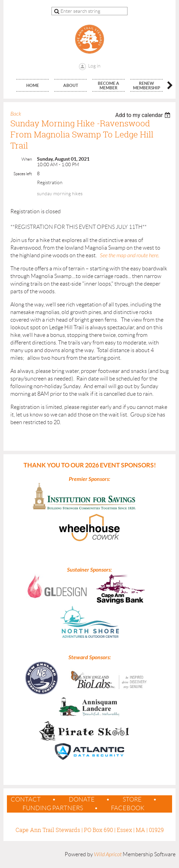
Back (16, 114)
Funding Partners (53, 808)
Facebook (128, 808)
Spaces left (23, 174)
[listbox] (144, 115)
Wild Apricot (108, 854)
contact (26, 799)
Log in (94, 66)
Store (132, 799)
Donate (82, 799)
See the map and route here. (130, 256)
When (27, 159)
